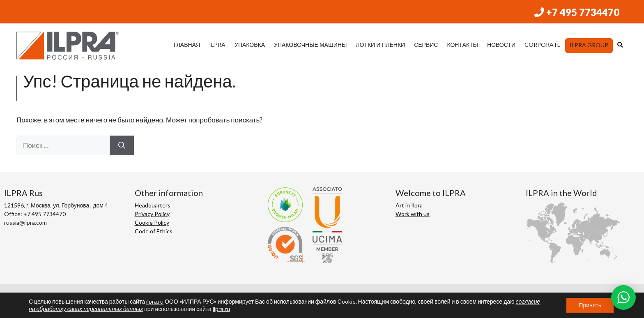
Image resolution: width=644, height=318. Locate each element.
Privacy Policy (152, 214)
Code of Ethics (154, 231)
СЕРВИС (426, 45)
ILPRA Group (589, 45)
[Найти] (122, 145)
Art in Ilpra (409, 205)
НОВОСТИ (501, 45)
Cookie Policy (152, 222)
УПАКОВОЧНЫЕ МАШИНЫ (310, 45)
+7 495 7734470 (577, 12)
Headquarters (153, 205)
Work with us (413, 214)
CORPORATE (543, 45)
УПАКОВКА (250, 45)
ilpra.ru (155, 301)
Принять (590, 305)
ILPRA (217, 45)
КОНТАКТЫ (462, 45)
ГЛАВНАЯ (187, 45)
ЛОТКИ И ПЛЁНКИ (380, 45)
